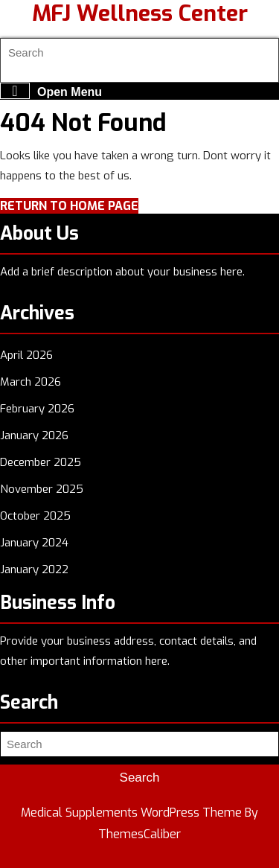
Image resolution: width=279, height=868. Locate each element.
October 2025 (35, 516)
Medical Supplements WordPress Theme (131, 813)
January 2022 (34, 569)
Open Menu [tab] (51, 91)
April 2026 (26, 355)
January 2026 (34, 435)
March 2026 (31, 382)
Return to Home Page (69, 206)
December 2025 (41, 462)
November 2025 (42, 489)
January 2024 (34, 543)
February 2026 (37, 409)
